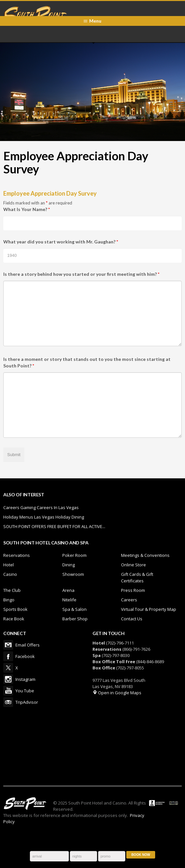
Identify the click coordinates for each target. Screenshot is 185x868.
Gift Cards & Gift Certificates (137, 577)
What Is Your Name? (27, 209)
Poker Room (74, 555)
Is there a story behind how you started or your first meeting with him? (81, 274)
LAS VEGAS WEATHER (92, 746)
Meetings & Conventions (145, 555)
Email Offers (8, 645)
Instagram (8, 679)
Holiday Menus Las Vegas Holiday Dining (44, 517)
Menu (95, 21)
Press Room (133, 590)
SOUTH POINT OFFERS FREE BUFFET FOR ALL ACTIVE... (54, 526)
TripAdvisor (8, 702)
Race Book (14, 619)
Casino (10, 574)
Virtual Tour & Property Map (149, 609)
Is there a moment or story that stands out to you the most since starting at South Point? (87, 362)
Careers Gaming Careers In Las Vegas (41, 507)
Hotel (9, 565)
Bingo (9, 600)
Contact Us (132, 619)
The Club (12, 590)
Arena (68, 590)
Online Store (134, 565)
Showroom (73, 574)
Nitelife (69, 600)
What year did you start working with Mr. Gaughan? (61, 242)
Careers (129, 600)
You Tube (8, 691)
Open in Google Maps (117, 693)
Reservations (17, 555)
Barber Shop (75, 619)
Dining (69, 565)
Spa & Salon (74, 609)
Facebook (8, 656)
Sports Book (15, 609)
